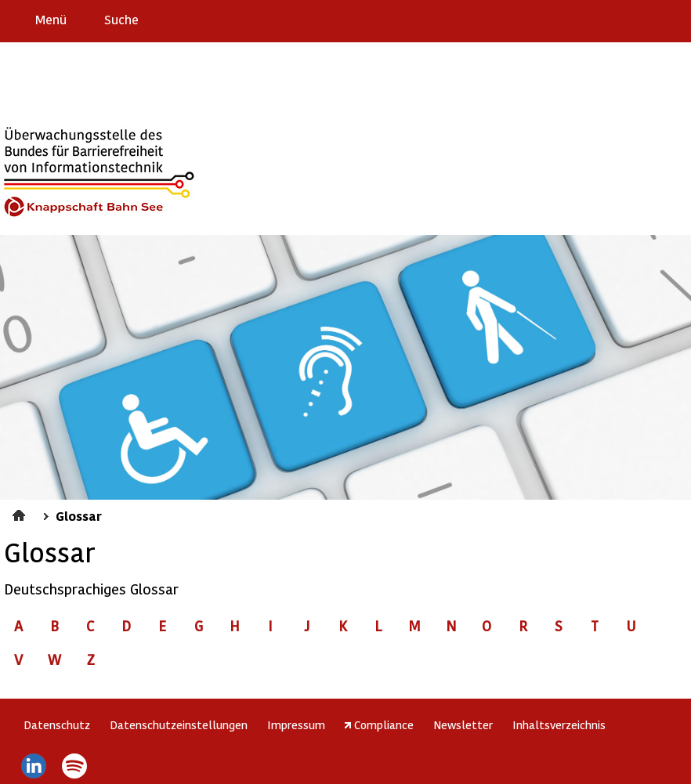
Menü (51, 19)
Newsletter (463, 724)
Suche (121, 19)
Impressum (296, 724)
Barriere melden (613, 19)
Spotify (75, 766)
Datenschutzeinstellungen (179, 724)
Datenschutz (57, 724)
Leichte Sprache (673, 19)
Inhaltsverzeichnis (559, 724)
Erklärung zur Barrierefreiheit (582, 19)
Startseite (21, 513)
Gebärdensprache (644, 19)
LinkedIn (33, 766)
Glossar (79, 515)
